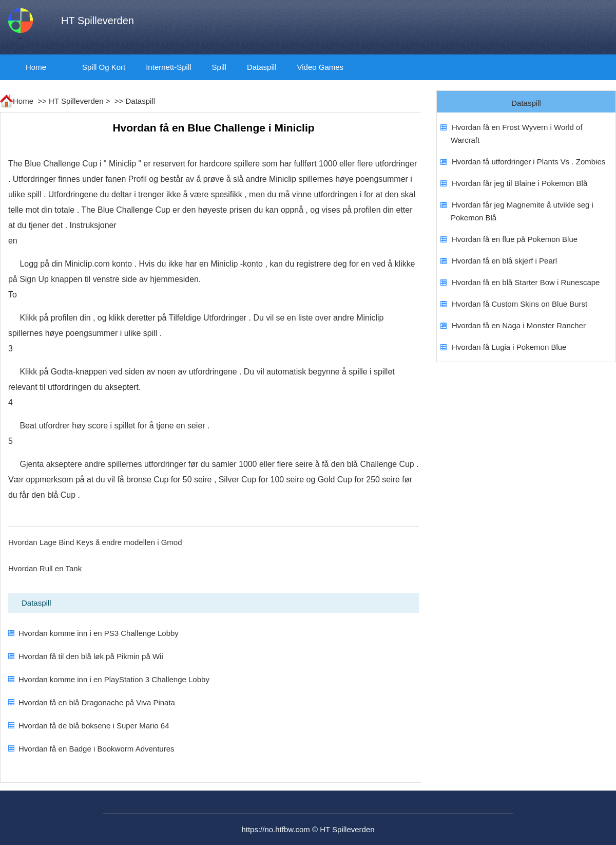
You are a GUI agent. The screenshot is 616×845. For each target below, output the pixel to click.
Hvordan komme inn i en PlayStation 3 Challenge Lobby (114, 679)
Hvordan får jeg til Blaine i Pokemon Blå (519, 183)
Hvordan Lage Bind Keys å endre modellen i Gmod (95, 542)
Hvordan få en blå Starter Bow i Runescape (526, 282)
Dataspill (262, 67)
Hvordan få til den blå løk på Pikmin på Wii (91, 656)
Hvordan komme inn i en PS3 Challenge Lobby (99, 633)
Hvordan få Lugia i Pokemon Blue (509, 347)
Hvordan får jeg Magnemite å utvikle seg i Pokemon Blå (522, 211)
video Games (320, 67)
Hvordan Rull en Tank (45, 568)
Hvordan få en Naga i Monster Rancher (519, 325)
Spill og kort (104, 67)
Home (36, 67)
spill (219, 67)
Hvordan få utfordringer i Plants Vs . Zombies (528, 162)
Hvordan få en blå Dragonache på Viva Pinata (97, 702)
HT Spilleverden (76, 101)
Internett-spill (168, 67)
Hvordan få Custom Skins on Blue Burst (519, 304)
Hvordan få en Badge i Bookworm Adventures (97, 749)
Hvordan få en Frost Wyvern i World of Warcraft (517, 134)
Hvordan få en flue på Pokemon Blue (515, 239)
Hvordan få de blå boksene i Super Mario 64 (94, 726)
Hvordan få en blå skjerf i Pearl (504, 261)
